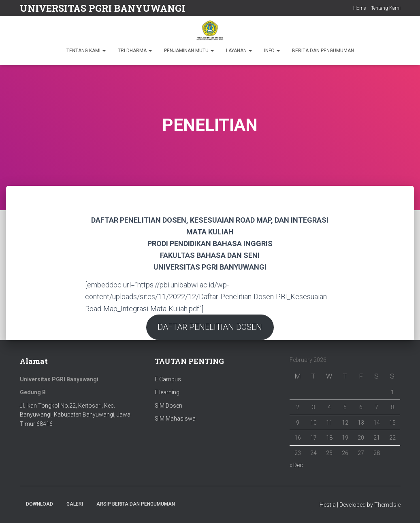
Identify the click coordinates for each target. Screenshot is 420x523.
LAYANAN (239, 51)
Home (359, 8)
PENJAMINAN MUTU (189, 51)
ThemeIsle (387, 505)
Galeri (75, 504)
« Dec (296, 465)
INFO (272, 51)
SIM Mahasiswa (175, 419)
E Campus (168, 379)
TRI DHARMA (135, 51)
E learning (167, 392)
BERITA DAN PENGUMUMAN (323, 51)
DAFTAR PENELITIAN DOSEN (210, 327)
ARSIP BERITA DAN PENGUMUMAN (136, 504)
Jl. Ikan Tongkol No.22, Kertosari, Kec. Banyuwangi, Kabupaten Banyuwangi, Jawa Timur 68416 (75, 415)
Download (39, 504)
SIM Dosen (168, 406)
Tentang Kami (386, 8)
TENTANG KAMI (86, 51)
